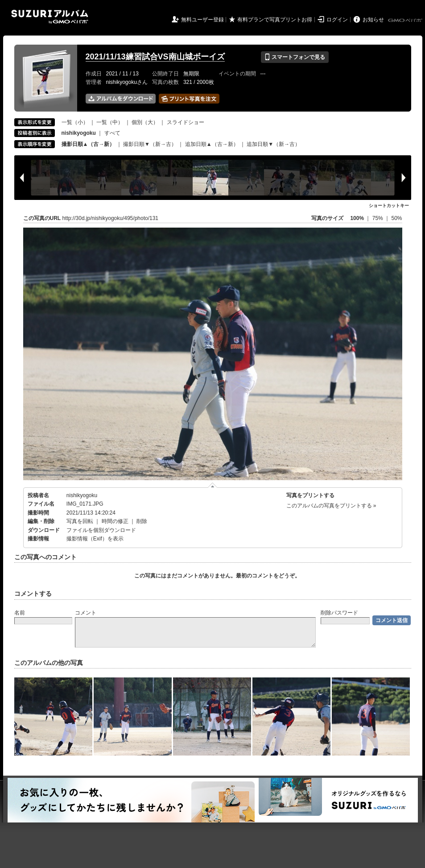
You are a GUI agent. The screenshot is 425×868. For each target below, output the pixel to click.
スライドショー (186, 122)
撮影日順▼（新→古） (150, 144)
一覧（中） (110, 122)
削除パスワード (339, 613)
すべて (112, 133)
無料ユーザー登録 (202, 20)
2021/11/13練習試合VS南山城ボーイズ (155, 57)
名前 (20, 613)
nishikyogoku (82, 495)
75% (378, 218)
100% (357, 218)
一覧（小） (75, 122)
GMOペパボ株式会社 (406, 21)
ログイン (337, 20)
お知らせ (373, 20)
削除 (142, 521)
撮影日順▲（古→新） (88, 144)
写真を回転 (80, 521)
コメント (86, 613)
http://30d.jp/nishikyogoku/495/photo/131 (111, 218)
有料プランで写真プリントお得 (275, 20)
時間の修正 (115, 521)
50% (396, 218)
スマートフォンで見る (295, 57)
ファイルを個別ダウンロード (101, 530)
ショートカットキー (389, 206)
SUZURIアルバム (50, 17)
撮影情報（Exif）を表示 (95, 539)
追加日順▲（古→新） (212, 144)
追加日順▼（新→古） (273, 144)
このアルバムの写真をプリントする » (331, 506)
